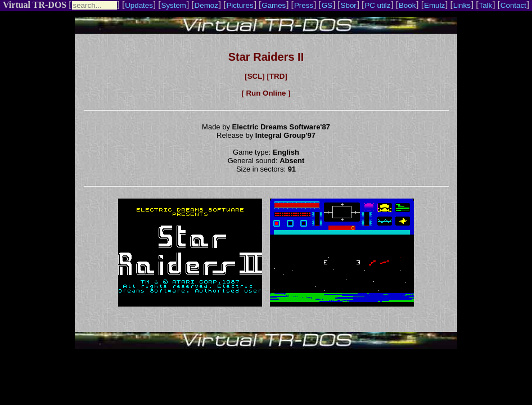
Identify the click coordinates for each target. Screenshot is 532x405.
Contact (513, 5)
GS (327, 5)
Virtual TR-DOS (35, 5)
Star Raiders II (266, 57)
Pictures (240, 5)
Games (274, 5)
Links (462, 5)
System (174, 5)
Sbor (349, 5)
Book (407, 5)
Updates (139, 5)
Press (304, 5)
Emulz (434, 5)
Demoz (206, 5)
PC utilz (377, 5)
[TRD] (277, 76)
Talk (485, 5)
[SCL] (255, 76)
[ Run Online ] (266, 93)
